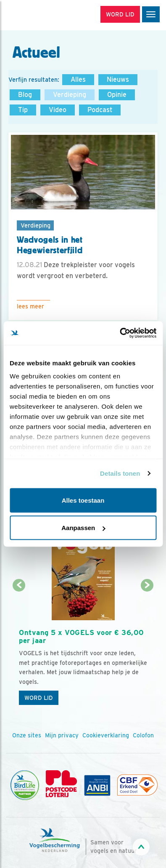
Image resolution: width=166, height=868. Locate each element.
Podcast (100, 110)
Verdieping (70, 95)
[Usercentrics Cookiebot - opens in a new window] (120, 333)
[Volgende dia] (147, 648)
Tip (23, 110)
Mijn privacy (62, 735)
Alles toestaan (83, 500)
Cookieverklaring (106, 735)
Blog (25, 95)
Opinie (117, 95)
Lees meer (30, 306)
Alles (78, 79)
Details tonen (120, 473)
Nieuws (118, 79)
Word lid (39, 698)
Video (58, 110)
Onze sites (27, 735)
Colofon (143, 735)
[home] (42, 15)
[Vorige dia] (19, 648)
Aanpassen (83, 528)
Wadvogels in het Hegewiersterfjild (50, 245)
